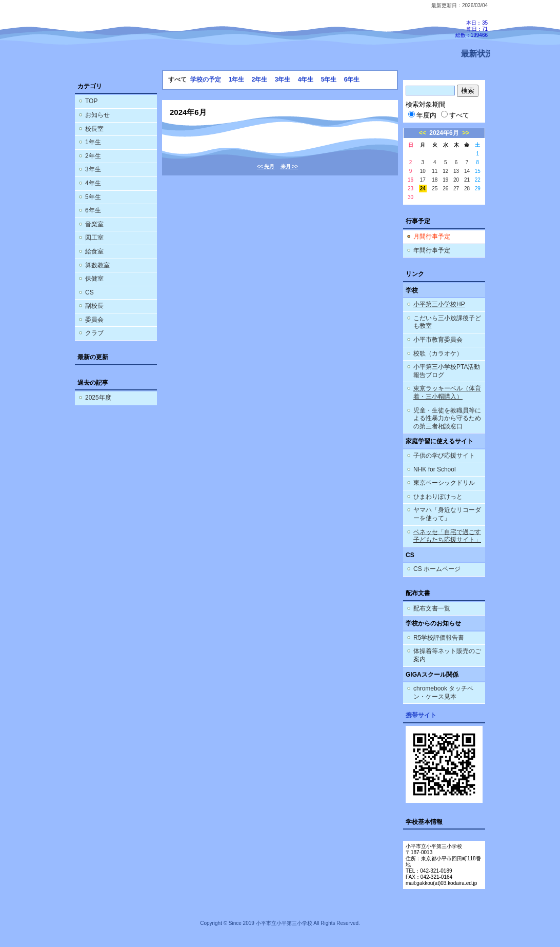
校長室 (94, 129)
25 (435, 189)
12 (445, 171)
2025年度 (98, 398)
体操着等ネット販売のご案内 (447, 655)
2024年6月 (444, 133)
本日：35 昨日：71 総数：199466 (472, 29)
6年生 (93, 210)
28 (467, 189)
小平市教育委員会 (438, 340)
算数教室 (97, 265)
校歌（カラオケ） (438, 353)
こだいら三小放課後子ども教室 (447, 322)
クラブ (94, 333)
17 (423, 180)
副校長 (94, 306)
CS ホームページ (437, 569)
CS (89, 292)
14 (467, 171)
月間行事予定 (432, 236)
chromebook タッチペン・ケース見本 (443, 693)
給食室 (94, 251)
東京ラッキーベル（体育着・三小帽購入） (447, 392)
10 (423, 171)
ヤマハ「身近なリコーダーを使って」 (447, 514)
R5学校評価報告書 (439, 638)
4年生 (93, 183)
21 (467, 180)
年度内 (422, 115)
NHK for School (435, 469)
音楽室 (94, 224)
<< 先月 (266, 166)
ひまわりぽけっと (438, 497)
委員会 (94, 320)
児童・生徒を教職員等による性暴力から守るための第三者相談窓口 (447, 418)
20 (456, 180)
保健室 (94, 279)
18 (435, 180)
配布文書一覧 (432, 608)
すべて (455, 115)
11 (435, 171)
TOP (91, 101)
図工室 (94, 238)
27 (456, 189)
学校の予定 (206, 80)
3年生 (93, 169)
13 (456, 171)
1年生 (93, 142)
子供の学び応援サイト (444, 456)
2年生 (93, 156)
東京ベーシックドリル (444, 483)
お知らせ (97, 115)
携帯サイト (421, 715)
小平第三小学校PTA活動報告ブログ (447, 371)
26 (445, 189)
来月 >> (289, 166)
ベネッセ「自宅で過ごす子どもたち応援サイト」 (447, 536)
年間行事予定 (432, 250)
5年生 (93, 197)
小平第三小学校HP (439, 304)
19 (445, 180)
